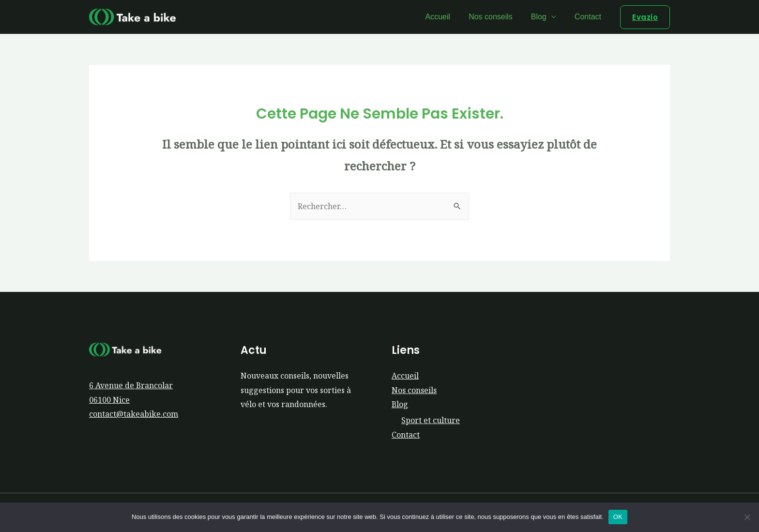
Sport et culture (431, 421)
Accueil (448, 17)
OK (618, 517)
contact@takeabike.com (134, 414)
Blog (543, 17)
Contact (589, 17)
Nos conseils (498, 17)
